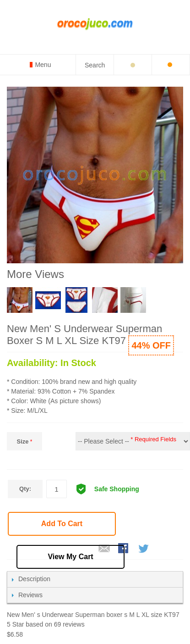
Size (22, 441)
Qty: (25, 489)
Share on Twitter (144, 549)
